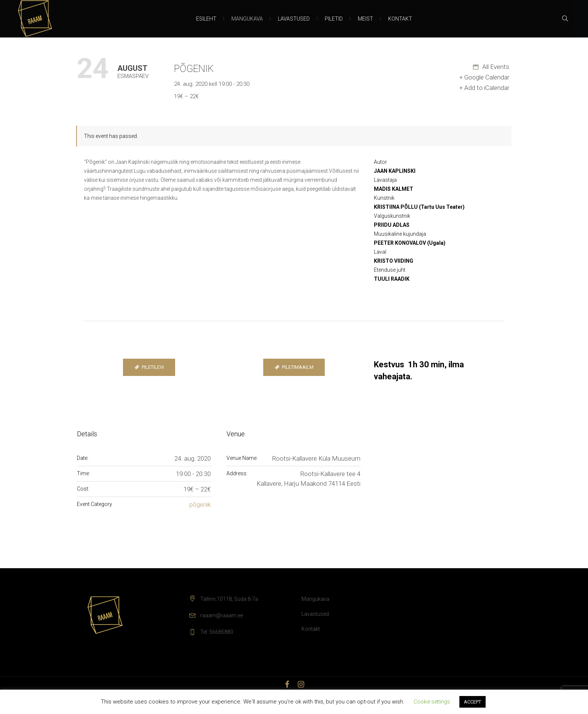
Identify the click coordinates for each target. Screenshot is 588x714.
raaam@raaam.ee (222, 615)
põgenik (200, 504)
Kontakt (311, 629)
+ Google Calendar (484, 77)
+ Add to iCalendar (484, 88)
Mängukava (315, 599)
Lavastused (315, 614)
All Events (495, 67)
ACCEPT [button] (472, 702)
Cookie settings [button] (432, 702)
